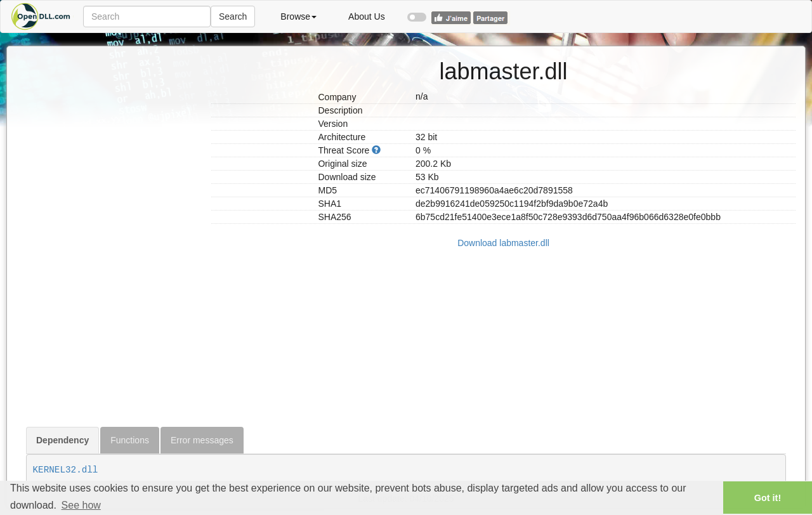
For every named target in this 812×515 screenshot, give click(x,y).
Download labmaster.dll (503, 243)
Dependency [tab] (62, 440)
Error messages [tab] (202, 440)
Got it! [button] (768, 498)
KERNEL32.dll (66, 470)
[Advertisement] (114, 237)
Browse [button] (298, 16)
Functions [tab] (130, 440)
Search (233, 16)
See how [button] (81, 505)
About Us (367, 16)
